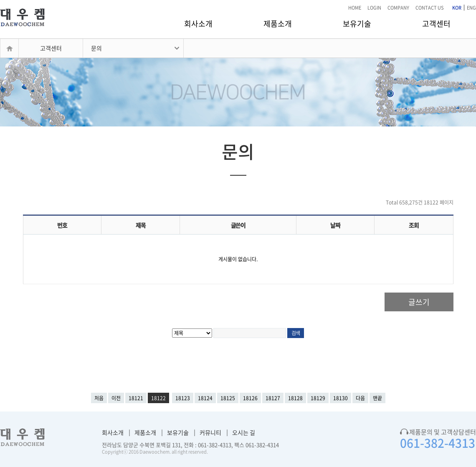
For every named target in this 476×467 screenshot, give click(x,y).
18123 (183, 398)
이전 (116, 398)
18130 (341, 398)
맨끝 (377, 398)
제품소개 (278, 24)
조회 (414, 225)
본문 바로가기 (0, 0)
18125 (228, 398)
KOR (457, 8)
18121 (136, 398)
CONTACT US (430, 8)
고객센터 (436, 24)
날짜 (335, 225)
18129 (318, 398)
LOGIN (374, 8)
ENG (471, 8)
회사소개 (198, 24)
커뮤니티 (210, 432)
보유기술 (357, 24)
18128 (295, 398)
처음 (99, 398)
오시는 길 (244, 432)
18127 (273, 398)
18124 (205, 398)
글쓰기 (419, 302)
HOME (355, 8)
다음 (360, 398)
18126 (250, 398)
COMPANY (398, 8)
